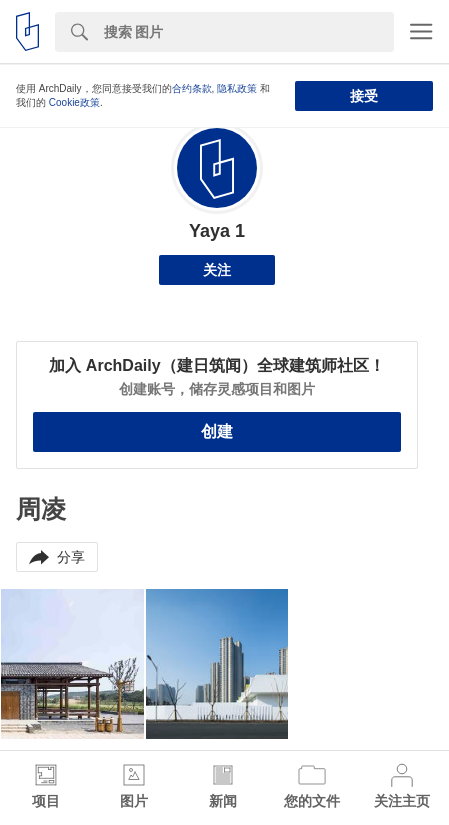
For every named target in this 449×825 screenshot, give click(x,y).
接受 (364, 96)
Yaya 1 (217, 231)
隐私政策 (237, 88)
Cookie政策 (74, 102)
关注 (217, 270)
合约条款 (192, 88)
